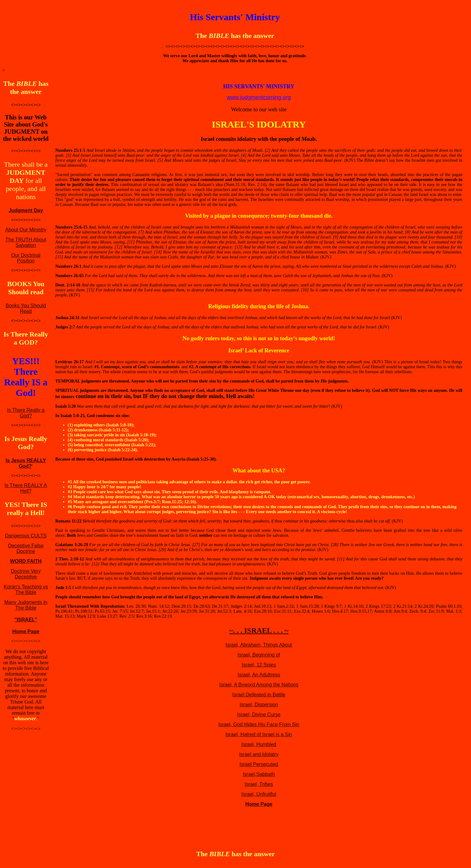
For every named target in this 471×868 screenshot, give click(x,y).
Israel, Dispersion (259, 705)
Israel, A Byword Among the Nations (259, 685)
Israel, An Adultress (259, 675)
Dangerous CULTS (26, 536)
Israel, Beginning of (259, 655)
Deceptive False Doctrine (26, 548)
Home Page (26, 631)
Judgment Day (26, 210)
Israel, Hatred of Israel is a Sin (259, 734)
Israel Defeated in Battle (259, 695)
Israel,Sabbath (259, 774)
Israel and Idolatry (259, 754)
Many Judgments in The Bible (26, 605)
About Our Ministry (26, 230)
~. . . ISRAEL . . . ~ (259, 630)
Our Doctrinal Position (26, 258)
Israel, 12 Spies (259, 665)
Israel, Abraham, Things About (259, 645)
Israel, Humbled (259, 744)
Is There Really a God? (26, 413)
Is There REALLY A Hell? (26, 488)
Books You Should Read (26, 308)
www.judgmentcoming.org (259, 97)
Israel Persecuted (259, 764)
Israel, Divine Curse (259, 715)
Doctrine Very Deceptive (26, 574)
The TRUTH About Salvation (26, 242)
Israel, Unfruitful (259, 794)
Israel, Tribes (259, 784)
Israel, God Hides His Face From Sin (259, 724)
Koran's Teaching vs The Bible (26, 589)
